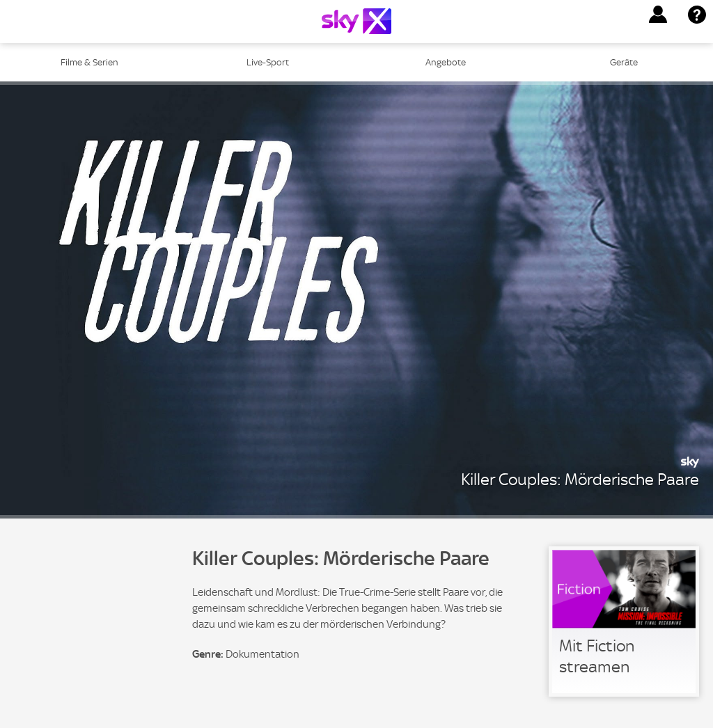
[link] (624, 622)
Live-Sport (268, 62)
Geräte (624, 62)
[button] (658, 15)
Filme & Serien (89, 62)
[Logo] (356, 21)
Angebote (446, 62)
